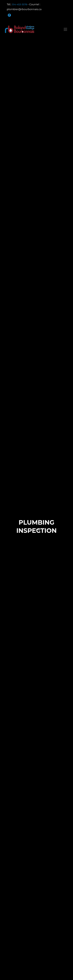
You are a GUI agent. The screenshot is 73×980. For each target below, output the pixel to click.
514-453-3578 (20, 4)
